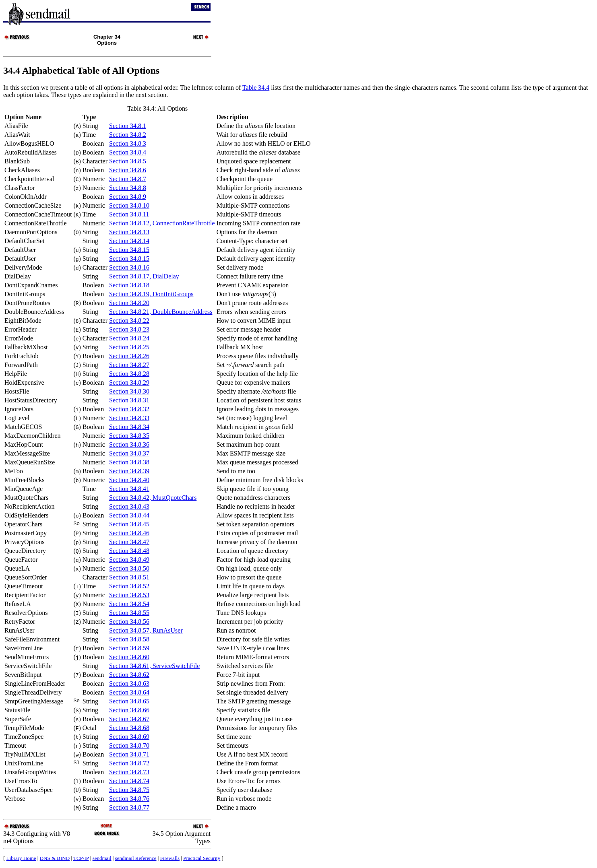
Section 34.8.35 (129, 436)
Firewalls (170, 858)
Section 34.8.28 (129, 374)
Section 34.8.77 (129, 807)
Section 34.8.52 (129, 586)
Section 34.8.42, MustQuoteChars (153, 498)
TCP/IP (81, 858)
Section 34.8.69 (129, 737)
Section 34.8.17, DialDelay (144, 276)
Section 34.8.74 (129, 781)
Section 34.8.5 (128, 161)
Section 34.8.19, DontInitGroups (151, 294)
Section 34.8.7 (128, 179)
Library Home (21, 858)
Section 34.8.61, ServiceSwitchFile (154, 666)
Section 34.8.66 (129, 710)
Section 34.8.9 (128, 197)
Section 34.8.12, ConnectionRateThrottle (162, 223)
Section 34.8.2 (128, 135)
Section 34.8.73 (129, 772)
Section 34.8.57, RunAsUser (146, 630)
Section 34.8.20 (129, 303)
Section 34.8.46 (129, 533)
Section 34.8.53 (129, 595)
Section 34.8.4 (128, 152)
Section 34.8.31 (129, 400)
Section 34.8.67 (129, 719)
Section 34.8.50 (129, 568)
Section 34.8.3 (128, 143)
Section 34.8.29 (129, 382)
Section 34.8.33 (129, 418)
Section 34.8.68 (129, 728)
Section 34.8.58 (129, 639)
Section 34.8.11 (129, 214)
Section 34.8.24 (129, 338)
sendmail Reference (136, 858)
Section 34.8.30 (129, 391)
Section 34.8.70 (129, 745)
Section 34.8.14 (129, 241)
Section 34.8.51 (129, 577)
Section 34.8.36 (129, 444)
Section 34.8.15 (129, 250)
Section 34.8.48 (129, 551)
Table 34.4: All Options (157, 108)
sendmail (102, 858)
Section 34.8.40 (129, 480)
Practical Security (202, 858)
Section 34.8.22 (129, 321)
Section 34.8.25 (129, 347)
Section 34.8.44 (129, 515)
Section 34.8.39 (129, 471)
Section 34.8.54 (129, 604)
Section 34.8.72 (129, 763)
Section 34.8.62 (129, 675)
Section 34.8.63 (129, 683)
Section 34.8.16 (129, 267)
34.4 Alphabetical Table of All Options (81, 70)
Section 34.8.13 (129, 232)
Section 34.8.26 (129, 356)
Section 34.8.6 (128, 170)
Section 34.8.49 (129, 560)
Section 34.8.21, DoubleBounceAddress (161, 312)
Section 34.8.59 (129, 648)
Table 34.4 (256, 88)
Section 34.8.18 (129, 285)
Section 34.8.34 (129, 427)
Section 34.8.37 (129, 453)
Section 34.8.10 (129, 205)
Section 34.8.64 (129, 692)
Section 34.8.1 (128, 126)
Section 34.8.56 (129, 622)
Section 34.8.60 (129, 657)
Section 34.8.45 (129, 524)
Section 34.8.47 (129, 542)
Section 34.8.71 (129, 754)
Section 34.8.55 (129, 613)
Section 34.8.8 (128, 188)
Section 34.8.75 (129, 790)
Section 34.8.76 (129, 799)
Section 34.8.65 (129, 701)
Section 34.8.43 (129, 506)
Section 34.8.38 (129, 462)
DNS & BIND (55, 858)
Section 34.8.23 (129, 329)
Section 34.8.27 (129, 365)
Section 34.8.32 (129, 409)
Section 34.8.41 (129, 489)
